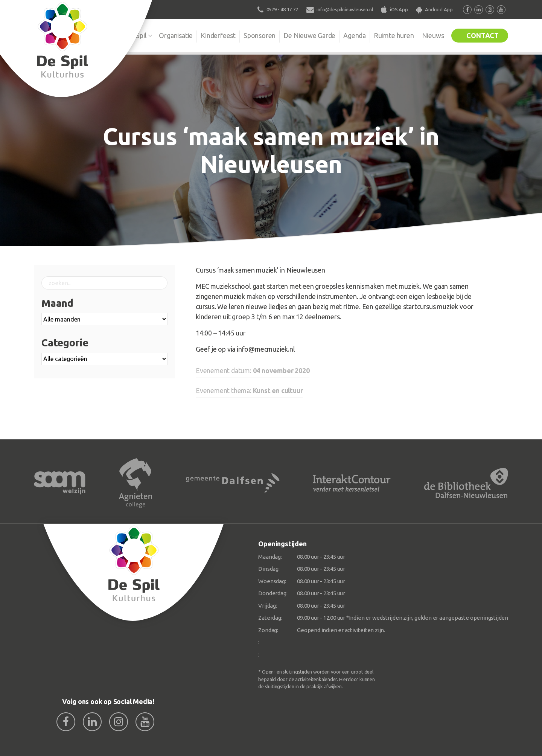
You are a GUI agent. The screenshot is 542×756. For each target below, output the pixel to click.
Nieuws (433, 35)
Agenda (355, 35)
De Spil (136, 35)
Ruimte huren (394, 35)
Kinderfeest (218, 35)
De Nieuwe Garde (309, 35)
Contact (483, 35)
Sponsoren (260, 35)
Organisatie (176, 35)
